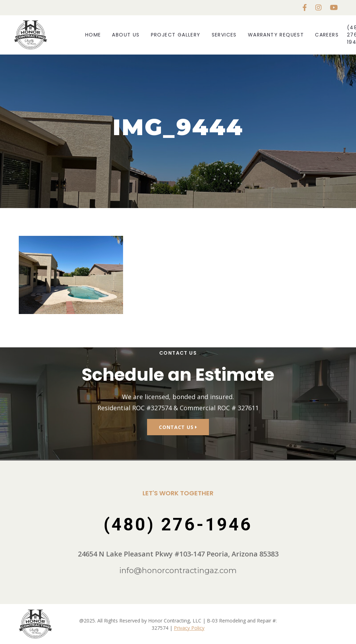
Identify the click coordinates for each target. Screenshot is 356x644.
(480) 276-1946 (178, 525)
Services (224, 35)
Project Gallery (176, 35)
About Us (126, 35)
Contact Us (178, 427)
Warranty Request (276, 35)
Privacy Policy (189, 628)
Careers (327, 35)
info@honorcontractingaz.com (178, 571)
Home (93, 35)
